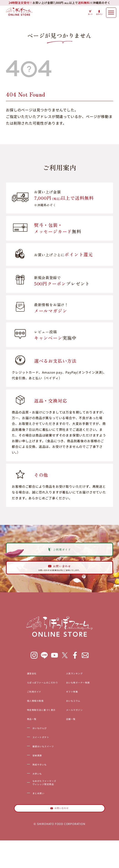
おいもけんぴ (26, 746)
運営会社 (17, 691)
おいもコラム (80, 719)
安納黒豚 (22, 773)
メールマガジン (82, 728)
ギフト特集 (78, 709)
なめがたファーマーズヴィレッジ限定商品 (33, 803)
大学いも (22, 791)
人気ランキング (82, 691)
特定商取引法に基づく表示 (32, 728)
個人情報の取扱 (22, 719)
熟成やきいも (26, 782)
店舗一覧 (76, 737)
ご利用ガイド (21, 709)
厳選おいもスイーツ (32, 764)
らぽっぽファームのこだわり (34, 700)
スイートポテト (28, 755)
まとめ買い (24, 815)
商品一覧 (17, 737)
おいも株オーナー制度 (87, 700)
